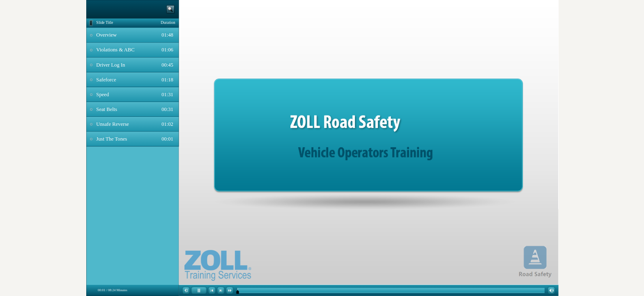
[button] (186, 291)
